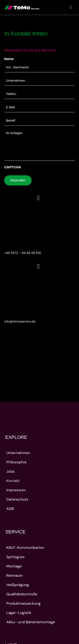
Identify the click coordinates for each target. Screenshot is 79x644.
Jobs (11, 471)
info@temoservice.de (20, 321)
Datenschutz (17, 499)
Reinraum (15, 575)
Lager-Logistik (19, 613)
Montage (14, 566)
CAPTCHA (13, 167)
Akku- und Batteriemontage (31, 622)
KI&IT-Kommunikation (25, 548)
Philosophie (16, 462)
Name (9, 59)
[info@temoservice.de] (38, 266)
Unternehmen (18, 453)
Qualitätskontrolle (22, 594)
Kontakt (13, 481)
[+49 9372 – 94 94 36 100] (38, 198)
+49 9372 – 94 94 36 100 (23, 253)
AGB (10, 509)
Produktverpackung (23, 603)
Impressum (16, 490)
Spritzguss (15, 557)
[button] (71, 8)
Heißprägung (18, 585)
